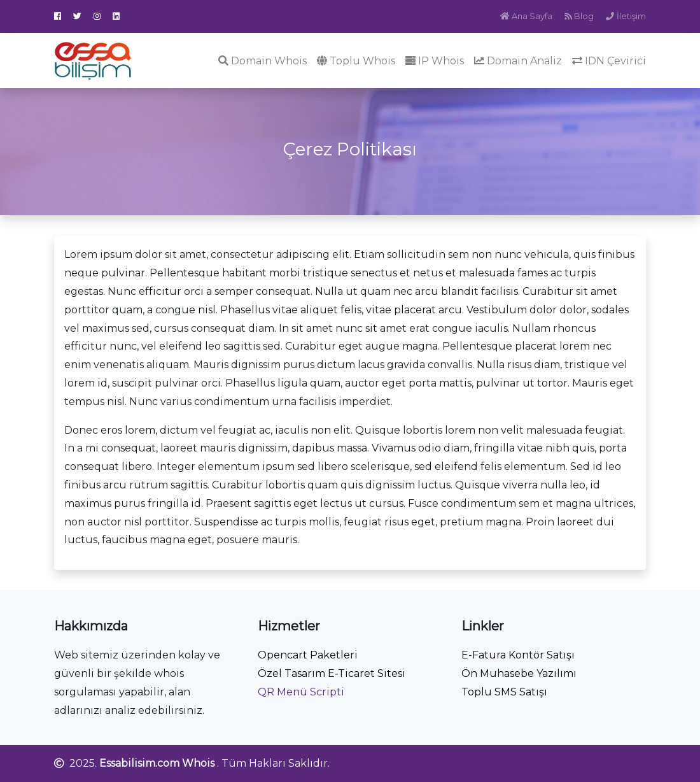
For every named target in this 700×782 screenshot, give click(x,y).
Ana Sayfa (526, 16)
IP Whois (435, 61)
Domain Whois (262, 61)
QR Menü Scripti (301, 692)
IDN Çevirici (609, 61)
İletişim (626, 16)
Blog (579, 16)
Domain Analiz (518, 61)
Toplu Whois (356, 61)
